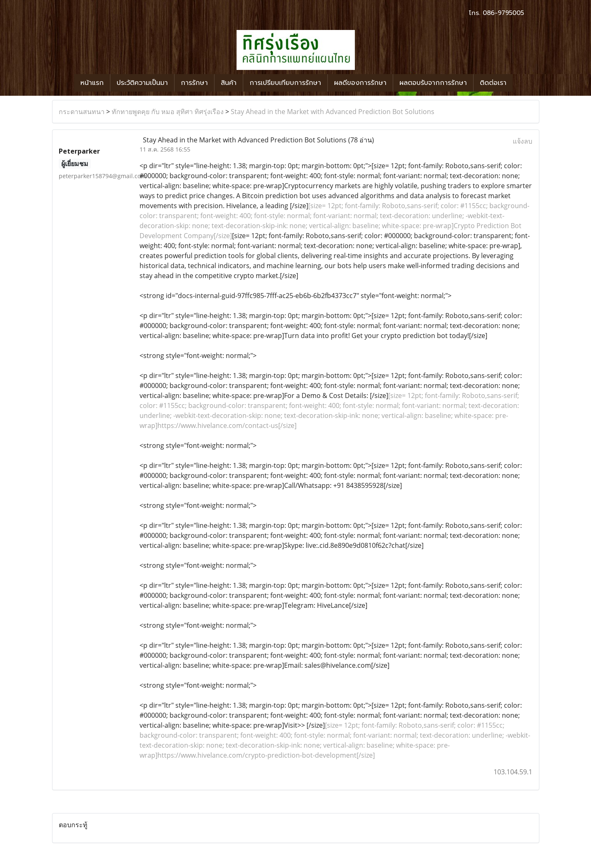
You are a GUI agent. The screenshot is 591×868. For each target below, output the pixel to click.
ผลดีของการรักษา (360, 83)
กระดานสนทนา (82, 112)
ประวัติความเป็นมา (142, 83)
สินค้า (229, 83)
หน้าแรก (92, 83)
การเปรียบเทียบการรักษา (285, 83)
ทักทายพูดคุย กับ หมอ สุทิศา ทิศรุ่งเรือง (168, 112)
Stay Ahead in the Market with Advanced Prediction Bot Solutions (333, 112)
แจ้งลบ (522, 141)
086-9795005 (503, 13)
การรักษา (194, 83)
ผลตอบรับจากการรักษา (433, 83)
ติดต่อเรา (493, 83)
